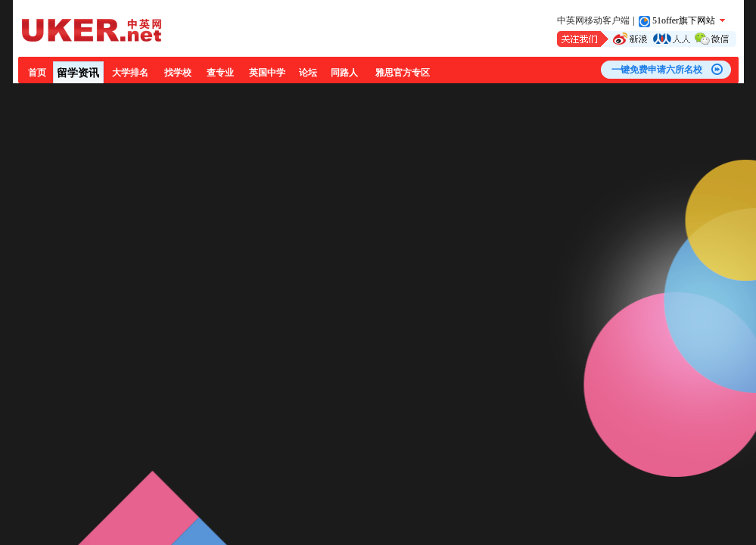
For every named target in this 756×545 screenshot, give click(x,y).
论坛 (308, 73)
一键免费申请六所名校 (657, 70)
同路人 (344, 73)
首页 (37, 73)
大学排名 (130, 73)
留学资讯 (78, 73)
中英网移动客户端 (593, 20)
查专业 (220, 73)
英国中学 (267, 73)
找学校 (178, 73)
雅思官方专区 (403, 73)
